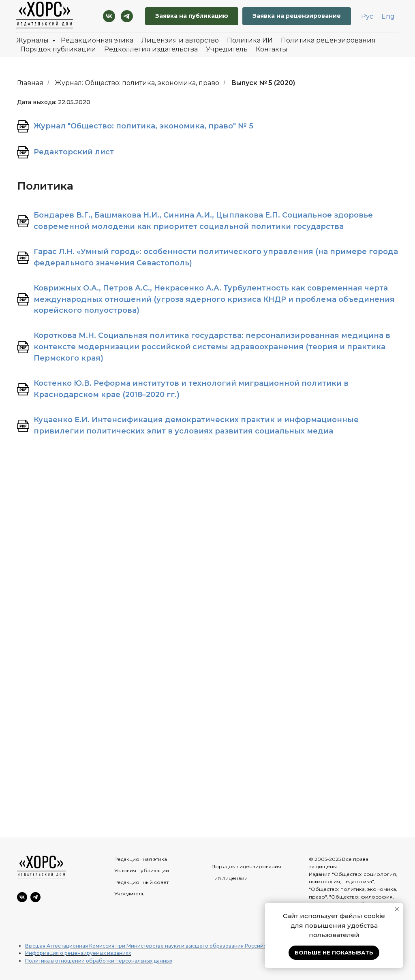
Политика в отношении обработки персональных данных (99, 961)
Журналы (33, 40)
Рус (367, 16)
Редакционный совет (141, 882)
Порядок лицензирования (246, 866)
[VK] (109, 16)
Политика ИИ (250, 40)
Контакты (272, 49)
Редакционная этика (97, 40)
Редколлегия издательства (151, 49)
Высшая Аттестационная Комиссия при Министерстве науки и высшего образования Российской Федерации (166, 946)
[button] (297, 16)
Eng (388, 16)
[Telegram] (127, 16)
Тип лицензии (230, 878)
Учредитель (227, 49)
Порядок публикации (58, 49)
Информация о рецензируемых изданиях (78, 953)
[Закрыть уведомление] (397, 909)
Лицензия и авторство (180, 40)
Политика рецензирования (328, 40)
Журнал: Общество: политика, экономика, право (137, 83)
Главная (30, 83)
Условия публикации (142, 870)
